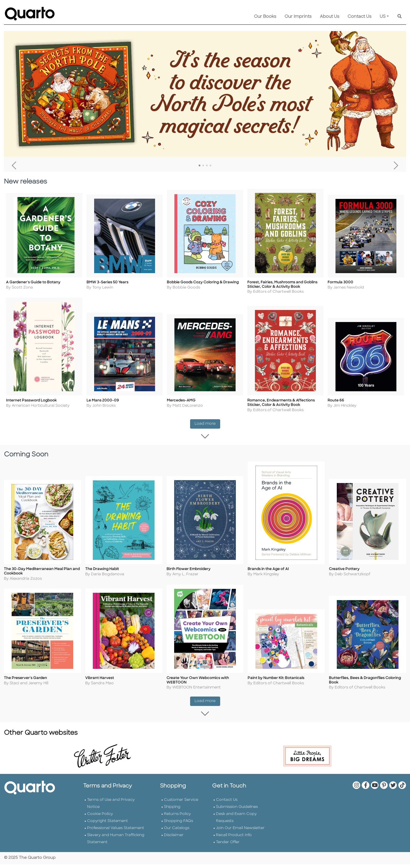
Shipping (172, 811)
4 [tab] (210, 166)
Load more (207, 425)
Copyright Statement (107, 825)
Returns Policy (177, 818)
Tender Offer (228, 846)
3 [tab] (207, 166)
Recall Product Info (234, 839)
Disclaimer (174, 839)
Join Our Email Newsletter (240, 832)
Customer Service (181, 804)
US (383, 17)
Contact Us (359, 17)
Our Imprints (298, 17)
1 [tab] (200, 166)
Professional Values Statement (116, 832)
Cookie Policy (100, 818)
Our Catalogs (177, 832)
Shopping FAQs (178, 825)
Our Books (265, 17)
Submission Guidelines (237, 811)
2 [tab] (203, 166)
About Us (329, 17)
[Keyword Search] (400, 17)
